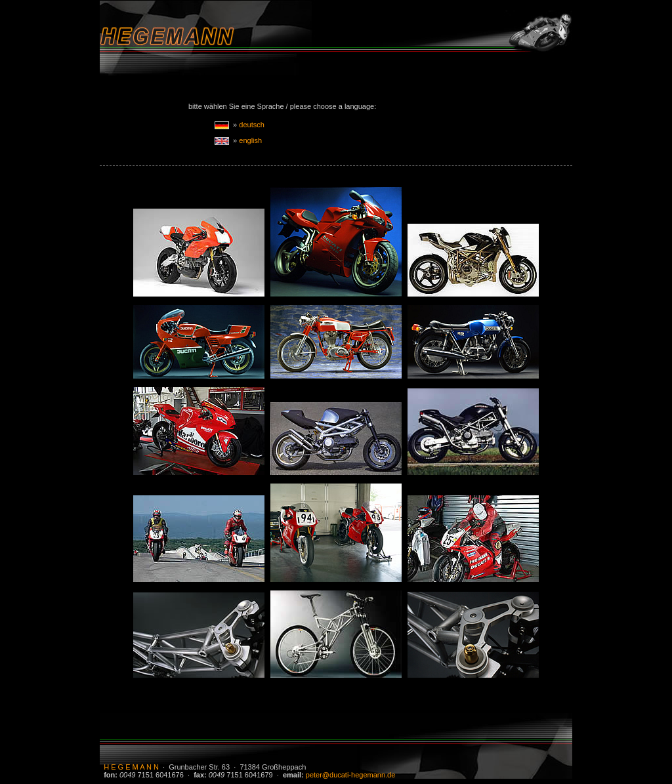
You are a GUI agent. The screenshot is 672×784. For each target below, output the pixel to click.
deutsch (252, 125)
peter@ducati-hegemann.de (351, 775)
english (250, 140)
